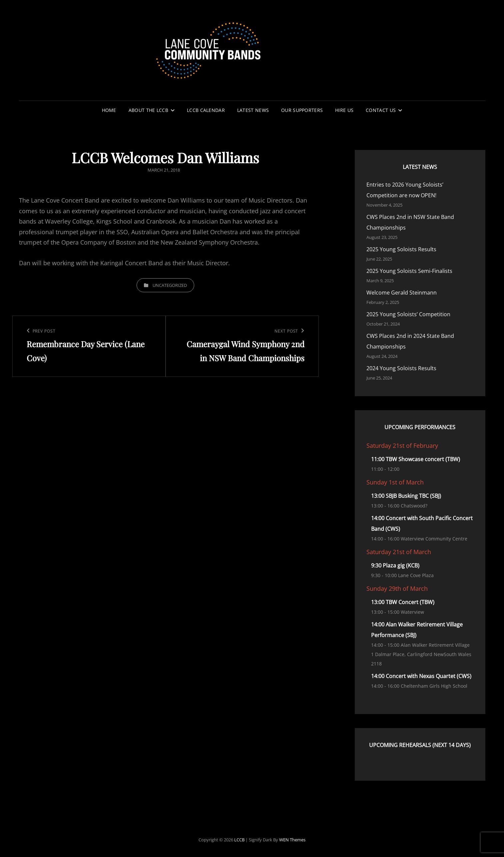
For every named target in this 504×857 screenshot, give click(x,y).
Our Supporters (302, 110)
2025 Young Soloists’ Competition (408, 314)
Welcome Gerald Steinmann (402, 293)
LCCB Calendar (206, 110)
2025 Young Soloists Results (401, 249)
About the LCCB (148, 110)
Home (109, 110)
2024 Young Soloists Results (401, 368)
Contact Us (381, 110)
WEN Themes (292, 840)
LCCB (239, 840)
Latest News (253, 110)
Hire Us (344, 110)
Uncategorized (170, 285)
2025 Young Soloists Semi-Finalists (409, 271)
